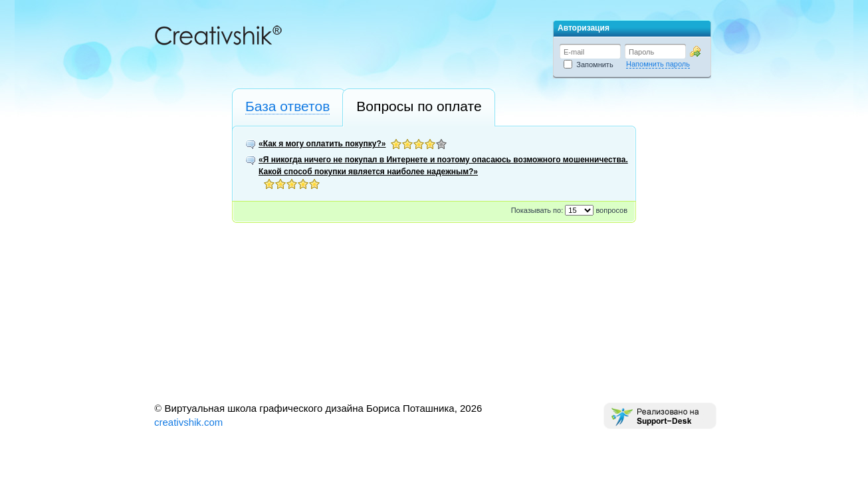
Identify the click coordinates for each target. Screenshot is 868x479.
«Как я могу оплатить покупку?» (322, 144)
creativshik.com (188, 422)
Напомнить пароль (658, 64)
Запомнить (589, 65)
